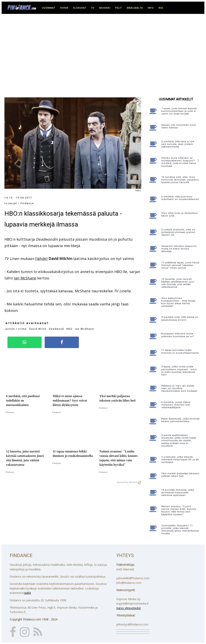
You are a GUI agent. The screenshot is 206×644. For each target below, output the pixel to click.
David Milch (38, 329)
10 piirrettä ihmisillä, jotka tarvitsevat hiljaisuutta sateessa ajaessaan (178, 493)
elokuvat (80, 8)
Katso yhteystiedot (129, 608)
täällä (27, 593)
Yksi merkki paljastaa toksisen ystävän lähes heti (180, 475)
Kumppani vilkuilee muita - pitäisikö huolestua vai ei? (178, 335)
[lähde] (41, 259)
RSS (161, 8)
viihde (64, 8)
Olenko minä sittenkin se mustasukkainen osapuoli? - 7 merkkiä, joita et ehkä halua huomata (180, 162)
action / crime (16, 329)
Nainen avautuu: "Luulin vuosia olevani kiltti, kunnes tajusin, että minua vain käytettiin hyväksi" (179, 511)
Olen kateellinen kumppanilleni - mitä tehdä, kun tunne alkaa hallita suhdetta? (179, 302)
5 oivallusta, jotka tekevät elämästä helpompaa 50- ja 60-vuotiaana (180, 460)
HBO (70, 329)
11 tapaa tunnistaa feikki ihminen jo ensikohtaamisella (180, 351)
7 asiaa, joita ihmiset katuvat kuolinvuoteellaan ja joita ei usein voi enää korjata (179, 111)
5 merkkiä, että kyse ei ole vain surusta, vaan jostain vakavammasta (178, 144)
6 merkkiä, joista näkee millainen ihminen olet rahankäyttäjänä (176, 405)
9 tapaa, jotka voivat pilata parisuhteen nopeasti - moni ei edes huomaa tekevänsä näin (179, 371)
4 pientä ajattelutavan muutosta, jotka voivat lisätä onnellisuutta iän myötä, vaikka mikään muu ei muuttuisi (179, 441)
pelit (118, 8)
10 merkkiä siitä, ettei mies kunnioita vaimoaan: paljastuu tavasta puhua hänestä (180, 180)
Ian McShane (25, 278)
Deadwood (56, 329)
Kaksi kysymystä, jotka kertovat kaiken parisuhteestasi (180, 420)
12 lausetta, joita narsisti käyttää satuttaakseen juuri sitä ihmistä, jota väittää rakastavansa (178, 283)
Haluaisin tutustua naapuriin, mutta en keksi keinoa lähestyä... (179, 249)
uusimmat (49, 8)
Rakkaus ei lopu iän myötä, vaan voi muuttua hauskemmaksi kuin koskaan (179, 388)
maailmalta (135, 8)
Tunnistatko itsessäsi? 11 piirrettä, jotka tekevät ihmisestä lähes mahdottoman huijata (180, 530)
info (151, 8)
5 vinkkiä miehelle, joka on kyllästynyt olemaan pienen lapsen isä (178, 232)
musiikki (105, 8)
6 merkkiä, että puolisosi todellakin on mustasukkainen (180, 198)
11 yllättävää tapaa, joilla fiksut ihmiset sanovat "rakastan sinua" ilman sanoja (180, 265)
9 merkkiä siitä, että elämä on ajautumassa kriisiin (180, 318)
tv (93, 8)
